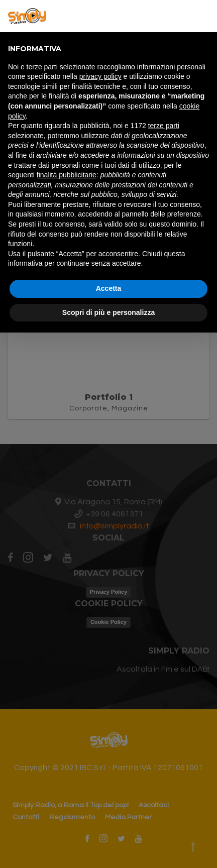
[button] (204, 16)
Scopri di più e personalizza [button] (108, 312)
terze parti (164, 126)
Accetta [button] (109, 288)
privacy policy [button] (100, 76)
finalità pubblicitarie (67, 175)
